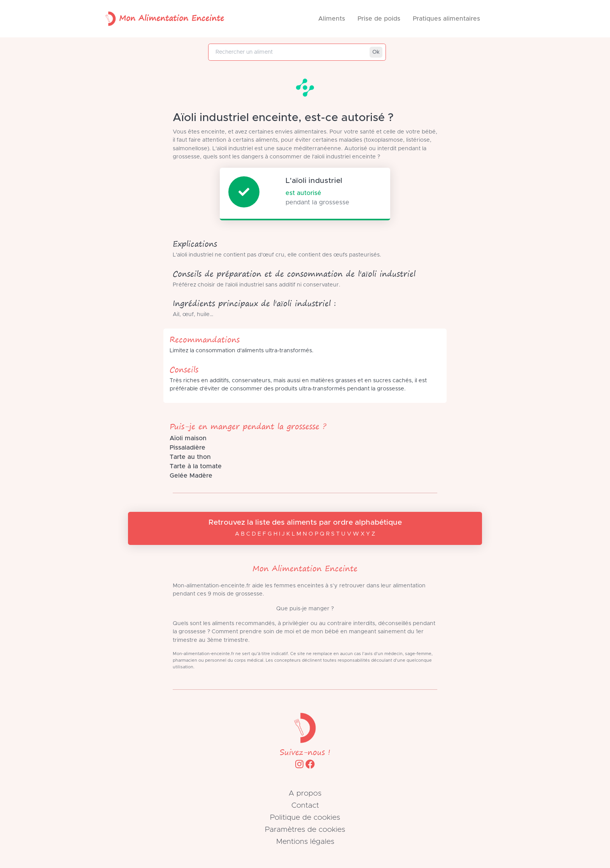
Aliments (332, 19)
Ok (376, 52)
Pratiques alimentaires (446, 19)
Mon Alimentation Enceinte (163, 19)
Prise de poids (379, 19)
